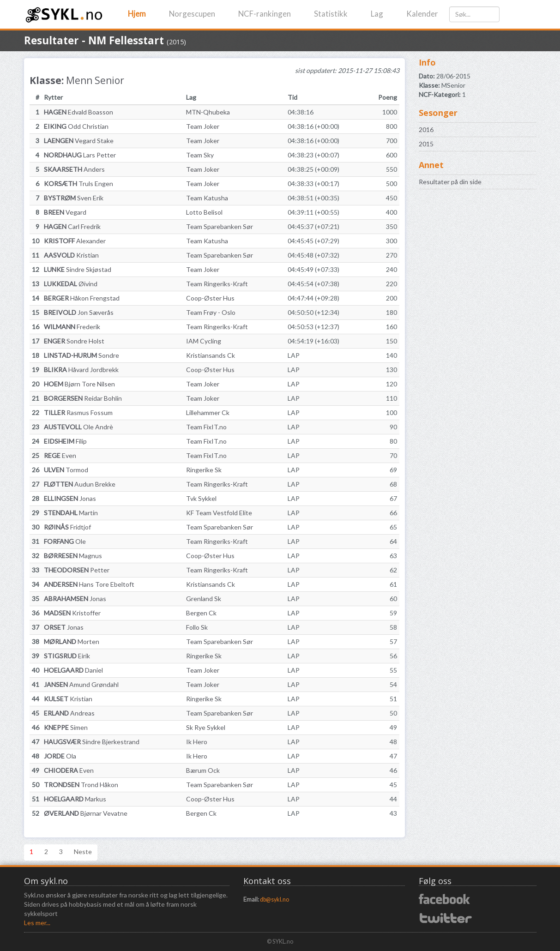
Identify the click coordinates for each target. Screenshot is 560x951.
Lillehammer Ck (208, 412)
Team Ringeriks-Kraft (217, 284)
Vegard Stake (79, 141)
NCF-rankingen (265, 14)
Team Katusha (207, 198)
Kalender (422, 14)
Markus (75, 799)
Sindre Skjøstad (78, 269)
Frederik (72, 327)
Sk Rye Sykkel (206, 727)
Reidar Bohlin (83, 398)
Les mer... (37, 923)
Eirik (67, 656)
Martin (71, 513)
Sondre (81, 355)
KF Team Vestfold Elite (219, 513)
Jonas (70, 498)
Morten (72, 641)
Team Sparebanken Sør (220, 226)
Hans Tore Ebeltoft (89, 584)
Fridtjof (67, 527)
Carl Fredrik (72, 226)
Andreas (69, 713)
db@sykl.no (274, 900)
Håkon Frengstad (82, 298)
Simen (66, 727)
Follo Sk (197, 627)
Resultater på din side (450, 182)
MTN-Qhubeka (208, 112)
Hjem (137, 14)
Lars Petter (80, 155)
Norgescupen (192, 14)
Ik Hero (197, 742)
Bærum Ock (203, 770)
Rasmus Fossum (78, 412)
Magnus (73, 556)
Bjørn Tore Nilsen (79, 384)
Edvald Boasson (78, 112)
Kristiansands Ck (211, 355)
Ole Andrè (78, 427)
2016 (426, 129)
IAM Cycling (204, 341)
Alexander (75, 241)
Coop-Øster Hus (210, 298)
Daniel (73, 670)
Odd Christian (76, 126)
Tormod (66, 470)
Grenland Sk (204, 599)
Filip (65, 441)
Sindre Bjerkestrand (92, 742)
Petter (77, 570)
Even (60, 455)
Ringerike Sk (204, 470)
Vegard (65, 212)
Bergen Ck (201, 613)
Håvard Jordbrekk (81, 370)
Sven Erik (74, 198)
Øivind (71, 284)
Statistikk (331, 14)
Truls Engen (78, 184)
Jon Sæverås (79, 312)
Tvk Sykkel (201, 498)
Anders (74, 169)
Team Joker (203, 126)
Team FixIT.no (206, 427)
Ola (60, 756)
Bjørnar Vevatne (86, 813)
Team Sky (200, 155)
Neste (83, 852)
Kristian (71, 255)
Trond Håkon (81, 785)
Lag (377, 14)
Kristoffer (72, 613)
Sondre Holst (74, 341)
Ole (65, 541)
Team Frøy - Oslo (211, 312)
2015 (426, 144)
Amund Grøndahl (81, 684)
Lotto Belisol (204, 212)
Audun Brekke (80, 484)
